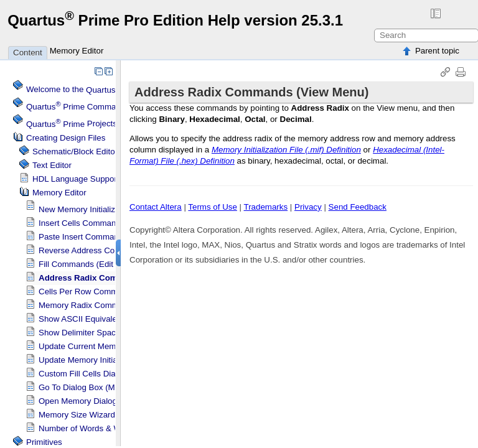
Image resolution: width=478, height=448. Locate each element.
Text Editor (52, 165)
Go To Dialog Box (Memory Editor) (102, 387)
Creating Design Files (66, 138)
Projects (72, 124)
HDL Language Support (76, 179)
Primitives (44, 442)
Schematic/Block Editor (75, 152)
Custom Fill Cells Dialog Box (91, 374)
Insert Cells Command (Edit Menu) (102, 223)
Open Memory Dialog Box (86, 401)
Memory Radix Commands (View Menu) (112, 305)
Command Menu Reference (108, 107)
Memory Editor (77, 51)
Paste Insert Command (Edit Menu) (104, 237)
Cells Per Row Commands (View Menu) (112, 292)
